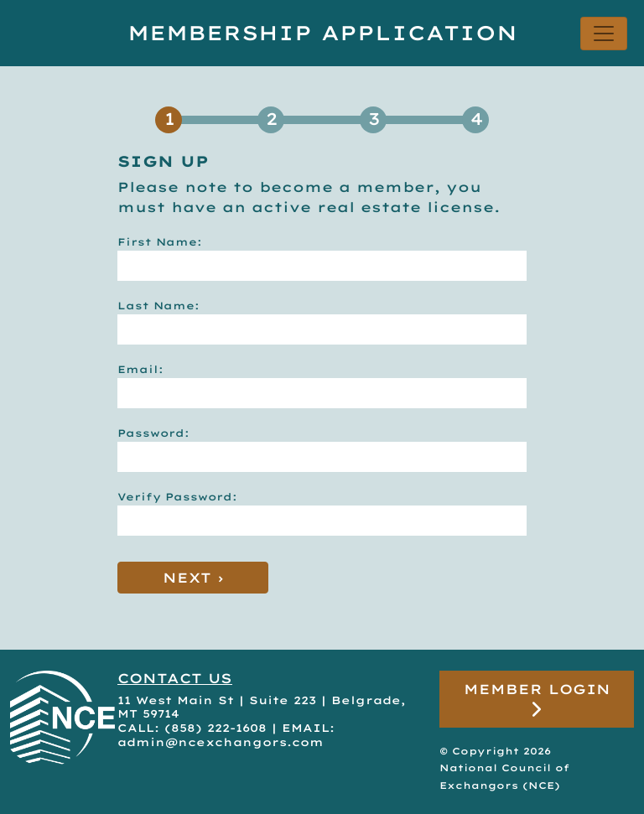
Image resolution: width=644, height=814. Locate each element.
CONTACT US (175, 678)
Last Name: (158, 306)
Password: (153, 433)
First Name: (160, 242)
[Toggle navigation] (604, 34)
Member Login (537, 700)
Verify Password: (177, 497)
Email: (140, 369)
